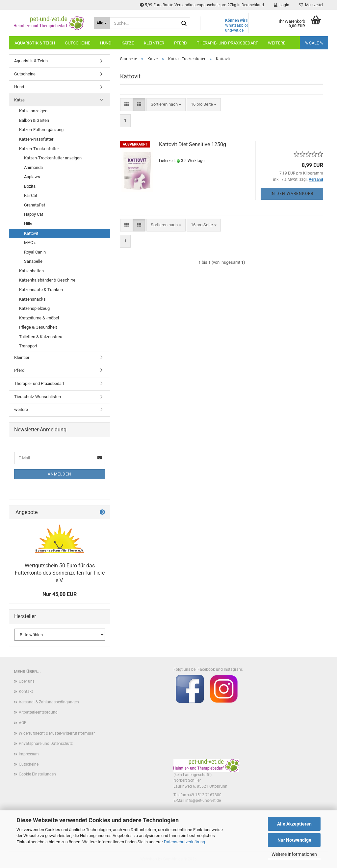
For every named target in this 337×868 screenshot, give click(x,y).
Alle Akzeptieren (294, 824)
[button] (127, 105)
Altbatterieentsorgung (38, 712)
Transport (28, 346)
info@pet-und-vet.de (203, 800)
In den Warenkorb (292, 194)
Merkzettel (311, 5)
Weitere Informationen (294, 854)
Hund (106, 43)
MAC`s (30, 243)
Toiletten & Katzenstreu (41, 337)
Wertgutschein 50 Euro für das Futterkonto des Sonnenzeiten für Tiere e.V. (60, 573)
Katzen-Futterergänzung (41, 130)
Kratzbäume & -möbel (39, 318)
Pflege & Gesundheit (38, 327)
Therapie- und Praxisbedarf (227, 43)
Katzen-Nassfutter (36, 139)
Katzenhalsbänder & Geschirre (47, 280)
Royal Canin (35, 252)
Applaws (32, 177)
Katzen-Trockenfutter (39, 149)
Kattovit (31, 233)
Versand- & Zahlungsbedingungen (49, 702)
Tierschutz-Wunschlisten (38, 397)
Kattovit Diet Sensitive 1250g (193, 144)
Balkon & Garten (34, 120)
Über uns (27, 681)
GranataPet (35, 205)
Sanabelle (33, 261)
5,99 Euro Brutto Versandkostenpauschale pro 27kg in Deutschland (202, 5)
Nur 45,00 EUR (60, 594)
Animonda (33, 167)
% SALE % (314, 43)
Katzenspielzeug (34, 308)
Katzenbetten (31, 271)
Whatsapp (234, 25)
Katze (128, 43)
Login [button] (282, 5)
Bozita (30, 186)
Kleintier (154, 43)
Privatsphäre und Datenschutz (46, 744)
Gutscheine (78, 43)
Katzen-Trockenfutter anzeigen (53, 158)
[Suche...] (102, 23)
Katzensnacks (32, 299)
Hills (28, 224)
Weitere (277, 43)
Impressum (29, 754)
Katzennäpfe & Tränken (41, 290)
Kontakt (26, 692)
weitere (21, 409)
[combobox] (166, 105)
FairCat (31, 195)
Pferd (181, 43)
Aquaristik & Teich (35, 43)
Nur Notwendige (294, 840)
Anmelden (60, 474)
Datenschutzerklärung (184, 842)
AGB (23, 723)
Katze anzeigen (33, 111)
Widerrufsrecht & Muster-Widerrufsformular (57, 733)
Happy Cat (34, 214)
